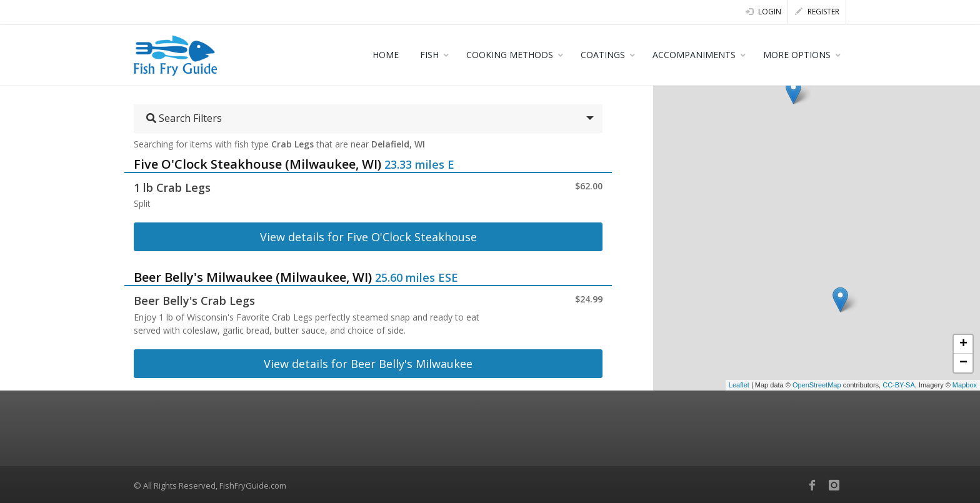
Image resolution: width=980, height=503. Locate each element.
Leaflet (739, 385)
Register (817, 12)
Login (763, 12)
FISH (429, 55)
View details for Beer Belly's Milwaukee (368, 364)
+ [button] (963, 344)
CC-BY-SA (899, 385)
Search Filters (184, 118)
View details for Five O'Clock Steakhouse (368, 237)
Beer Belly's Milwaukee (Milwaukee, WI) (253, 277)
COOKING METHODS (510, 55)
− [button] (963, 363)
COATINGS (603, 55)
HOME (386, 55)
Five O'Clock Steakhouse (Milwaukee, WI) (257, 164)
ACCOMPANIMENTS (694, 55)
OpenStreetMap (817, 385)
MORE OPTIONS (797, 55)
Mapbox (965, 385)
